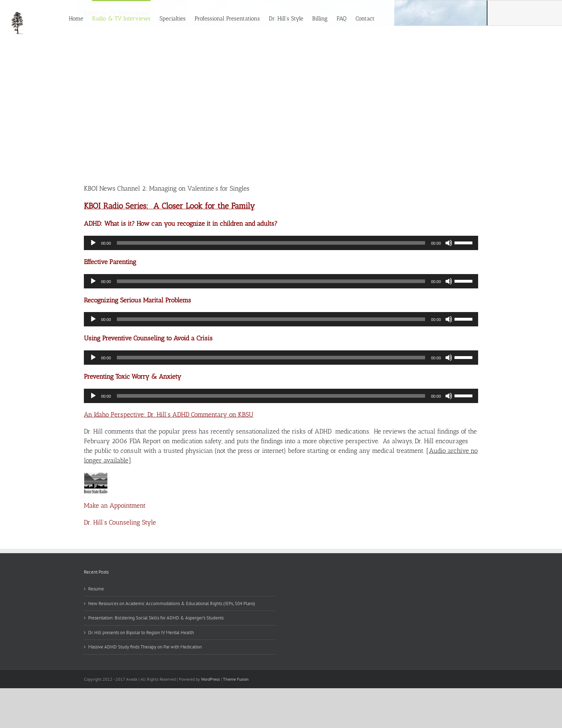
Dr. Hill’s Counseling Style (120, 522)
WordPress (210, 679)
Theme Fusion (236, 679)
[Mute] (449, 243)
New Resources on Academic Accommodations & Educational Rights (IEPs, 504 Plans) (172, 604)
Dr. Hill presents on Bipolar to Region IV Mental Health (141, 633)
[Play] (93, 243)
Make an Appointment (115, 506)
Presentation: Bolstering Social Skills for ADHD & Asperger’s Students (156, 618)
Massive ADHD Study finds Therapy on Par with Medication (145, 647)
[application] (281, 243)
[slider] (271, 243)
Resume (96, 589)
